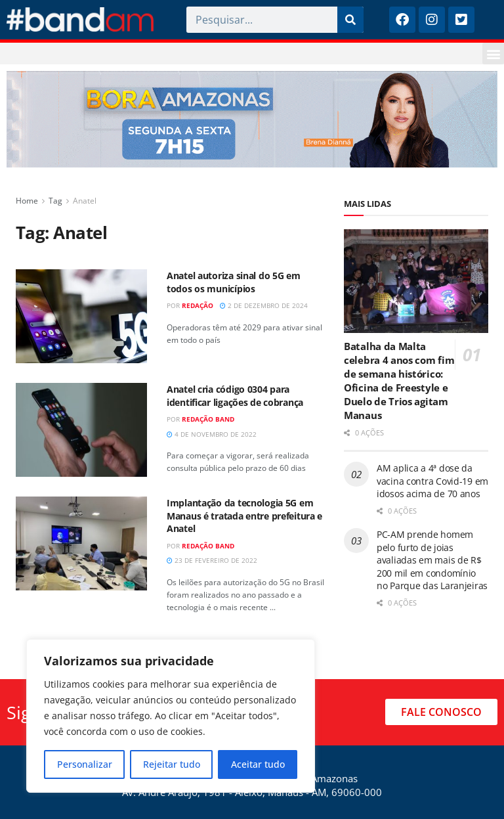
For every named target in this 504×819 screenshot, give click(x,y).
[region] (171, 716)
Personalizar (85, 764)
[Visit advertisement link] (252, 119)
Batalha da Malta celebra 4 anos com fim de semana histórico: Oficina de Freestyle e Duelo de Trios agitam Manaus (399, 381)
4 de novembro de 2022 (212, 434)
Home (27, 201)
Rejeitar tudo (172, 764)
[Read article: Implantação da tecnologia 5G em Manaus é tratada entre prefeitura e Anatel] (81, 543)
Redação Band (208, 419)
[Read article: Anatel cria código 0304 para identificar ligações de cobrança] (81, 430)
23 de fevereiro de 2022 (212, 560)
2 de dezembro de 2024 (264, 305)
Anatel (85, 201)
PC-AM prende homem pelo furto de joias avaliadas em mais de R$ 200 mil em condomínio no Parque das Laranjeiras (432, 560)
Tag (55, 201)
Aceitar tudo (258, 764)
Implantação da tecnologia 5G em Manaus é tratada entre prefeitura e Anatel (244, 516)
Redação (198, 305)
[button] (493, 54)
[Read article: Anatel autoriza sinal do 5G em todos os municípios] (81, 316)
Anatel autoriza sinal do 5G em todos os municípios (234, 282)
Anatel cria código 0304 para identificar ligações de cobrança (235, 396)
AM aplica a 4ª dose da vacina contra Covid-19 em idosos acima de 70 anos (432, 481)
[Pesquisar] (350, 20)
